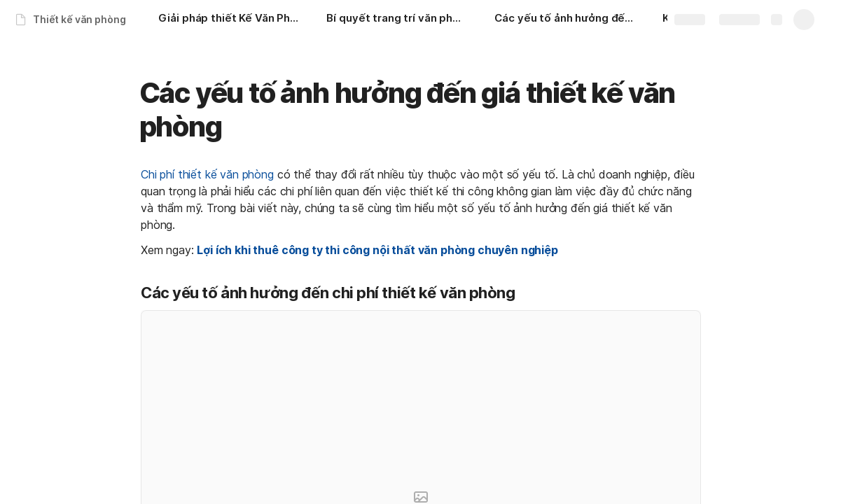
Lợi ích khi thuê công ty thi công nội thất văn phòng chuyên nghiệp (377, 250)
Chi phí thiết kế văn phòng (207, 174)
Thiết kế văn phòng (79, 19)
